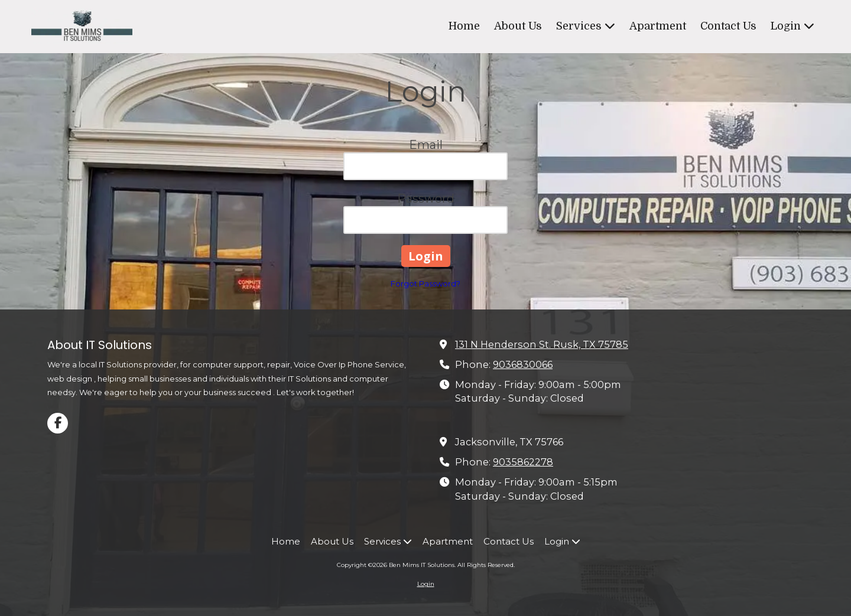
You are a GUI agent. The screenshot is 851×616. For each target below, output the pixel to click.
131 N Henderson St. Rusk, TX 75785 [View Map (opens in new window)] (542, 344)
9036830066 (523, 364)
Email (426, 145)
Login (426, 584)
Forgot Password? (425, 283)
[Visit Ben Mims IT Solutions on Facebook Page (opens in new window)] (58, 423)
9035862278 (523, 462)
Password (426, 198)
